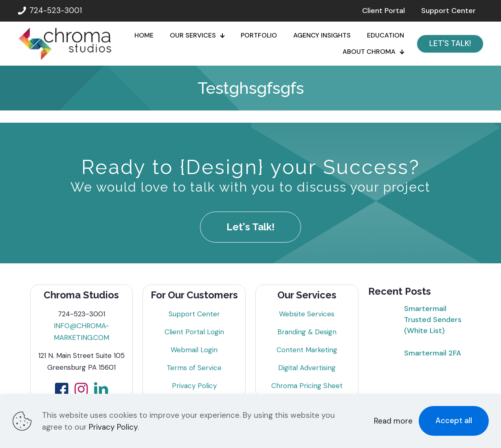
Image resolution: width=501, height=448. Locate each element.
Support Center (194, 314)
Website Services (307, 314)
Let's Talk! (250, 227)
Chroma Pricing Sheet (307, 386)
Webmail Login (194, 350)
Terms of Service (194, 368)
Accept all (454, 420)
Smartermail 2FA (433, 353)
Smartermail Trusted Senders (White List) (433, 320)
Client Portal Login (194, 332)
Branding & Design (307, 332)
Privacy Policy (194, 386)
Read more (393, 421)
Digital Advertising (307, 368)
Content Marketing (307, 350)
